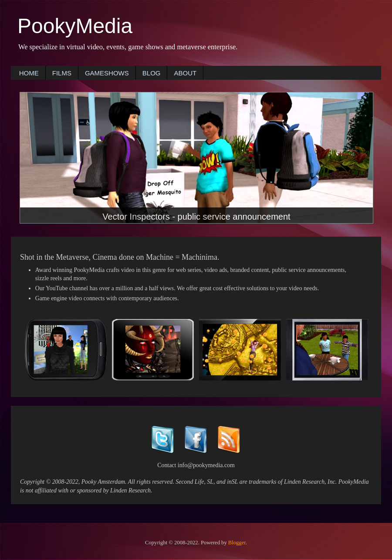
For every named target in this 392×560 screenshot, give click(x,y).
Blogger (237, 543)
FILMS (62, 73)
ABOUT (185, 73)
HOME (29, 73)
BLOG (152, 73)
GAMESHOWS (107, 73)
